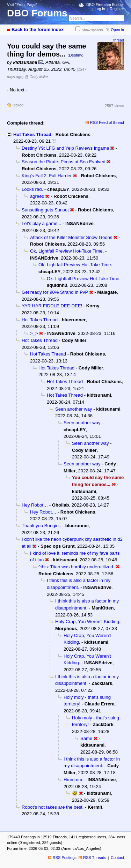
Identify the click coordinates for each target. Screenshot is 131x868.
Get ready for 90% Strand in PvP (55, 292)
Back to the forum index (38, 29)
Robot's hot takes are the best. (53, 807)
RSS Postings (65, 858)
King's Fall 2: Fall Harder (47, 176)
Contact (117, 858)
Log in (100, 9)
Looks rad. (32, 189)
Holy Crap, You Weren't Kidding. (88, 622)
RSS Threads (95, 858)
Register (117, 9)
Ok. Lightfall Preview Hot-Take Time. (67, 251)
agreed (37, 196)
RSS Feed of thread (107, 122)
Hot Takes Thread (32, 134)
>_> (34, 333)
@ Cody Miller (37, 77)
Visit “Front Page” (22, 5)
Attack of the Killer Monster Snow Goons (71, 237)
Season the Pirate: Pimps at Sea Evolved (64, 162)
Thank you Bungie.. (41, 526)
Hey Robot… (35, 505)
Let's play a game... (41, 223)
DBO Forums (37, 13)
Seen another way (74, 409)
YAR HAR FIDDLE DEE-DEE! (52, 306)
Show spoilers (92, 30)
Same (86, 738)
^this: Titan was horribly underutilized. (76, 567)
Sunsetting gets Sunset (45, 210)
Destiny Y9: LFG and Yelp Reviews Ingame (65, 148)
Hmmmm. (74, 780)
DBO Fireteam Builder (105, 5)
